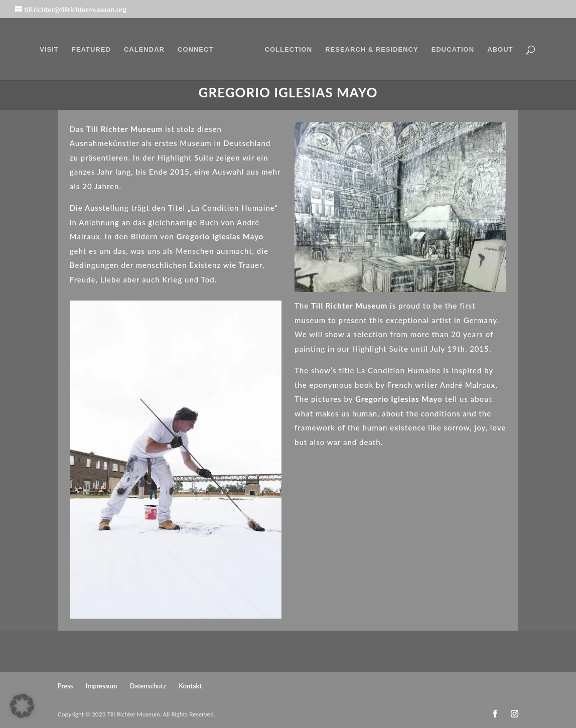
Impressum (102, 686)
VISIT (49, 50)
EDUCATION (453, 50)
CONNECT (195, 50)
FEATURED (91, 50)
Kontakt (190, 686)
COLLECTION (289, 50)
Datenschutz (148, 686)
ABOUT (500, 50)
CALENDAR (144, 50)
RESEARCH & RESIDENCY (372, 50)
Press (65, 686)
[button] (22, 706)
